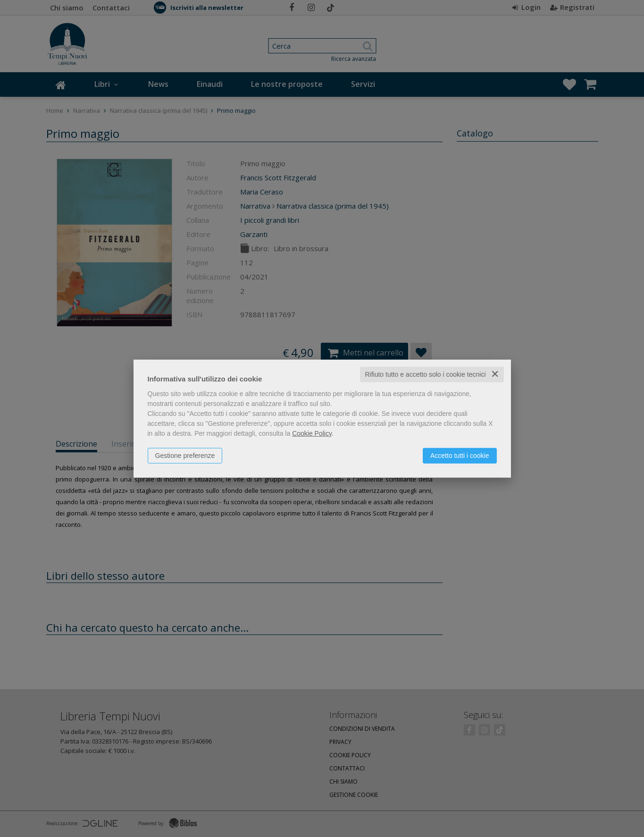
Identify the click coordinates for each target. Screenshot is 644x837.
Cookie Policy (312, 433)
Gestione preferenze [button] (185, 456)
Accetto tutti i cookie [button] (460, 456)
